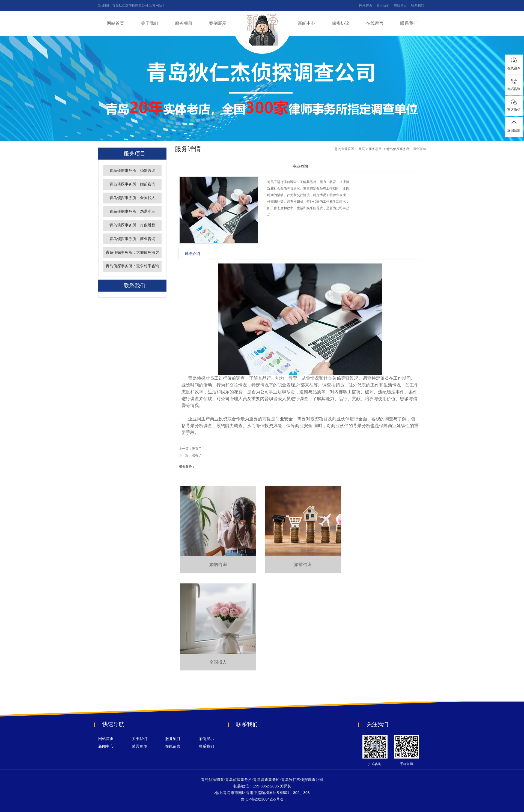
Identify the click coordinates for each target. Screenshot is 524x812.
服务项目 (184, 23)
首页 (362, 149)
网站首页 (366, 5)
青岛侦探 (197, 378)
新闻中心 (306, 23)
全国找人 (218, 662)
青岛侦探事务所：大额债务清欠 (132, 252)
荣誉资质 (139, 746)
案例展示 (218, 23)
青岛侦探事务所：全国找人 (132, 198)
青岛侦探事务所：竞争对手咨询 (132, 266)
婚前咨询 (303, 564)
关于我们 (383, 5)
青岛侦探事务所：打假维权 (132, 225)
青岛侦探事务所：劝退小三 (132, 212)
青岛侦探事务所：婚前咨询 (132, 184)
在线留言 (400, 5)
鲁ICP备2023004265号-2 (262, 799)
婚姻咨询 (218, 564)
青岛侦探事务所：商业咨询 (132, 239)
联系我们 (418, 5)
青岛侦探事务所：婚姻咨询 (132, 171)
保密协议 (341, 23)
